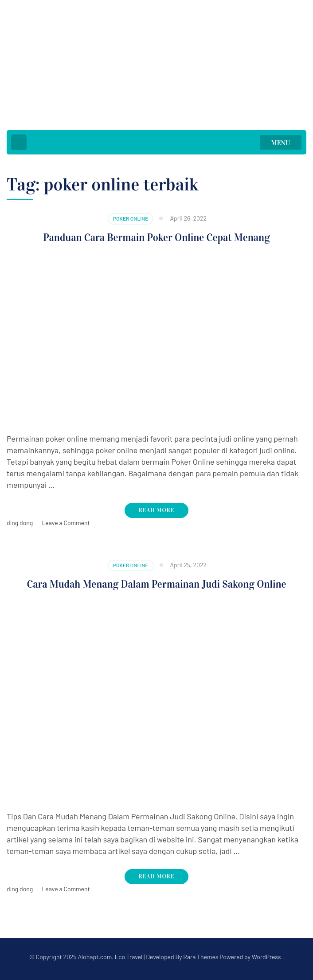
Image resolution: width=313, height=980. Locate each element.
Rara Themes (201, 957)
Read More (157, 510)
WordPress (266, 957)
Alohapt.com (95, 957)
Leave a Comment (66, 523)
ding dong (20, 523)
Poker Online (131, 218)
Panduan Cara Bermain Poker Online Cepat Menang (156, 237)
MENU (281, 143)
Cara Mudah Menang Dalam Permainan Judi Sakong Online (156, 584)
